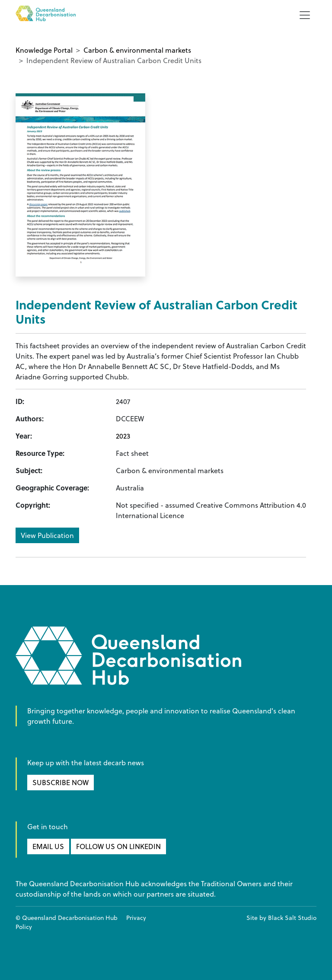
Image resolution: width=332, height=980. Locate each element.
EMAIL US (48, 846)
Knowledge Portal (44, 50)
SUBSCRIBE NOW (61, 783)
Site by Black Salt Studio (281, 918)
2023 (123, 436)
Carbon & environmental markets (137, 50)
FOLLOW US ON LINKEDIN (118, 846)
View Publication (47, 535)
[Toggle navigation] (305, 15)
